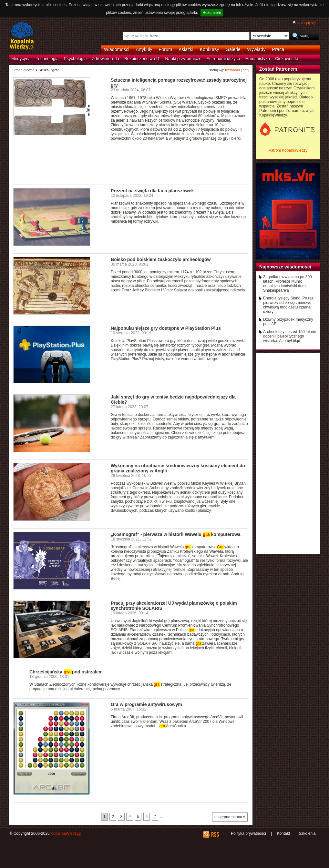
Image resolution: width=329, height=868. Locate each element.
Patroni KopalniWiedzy (288, 150)
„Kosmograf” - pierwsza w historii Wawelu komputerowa (176, 534)
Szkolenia (307, 833)
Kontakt (283, 833)
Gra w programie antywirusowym (146, 704)
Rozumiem (212, 13)
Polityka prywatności (248, 833)
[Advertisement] (131, 166)
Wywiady (256, 49)
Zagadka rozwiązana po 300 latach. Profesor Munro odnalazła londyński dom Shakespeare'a (288, 284)
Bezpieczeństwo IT (142, 59)
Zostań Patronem (278, 69)
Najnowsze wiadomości (285, 267)
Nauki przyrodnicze (183, 59)
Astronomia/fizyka (223, 59)
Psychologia (75, 59)
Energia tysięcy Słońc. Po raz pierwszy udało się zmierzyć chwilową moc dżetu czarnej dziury (288, 305)
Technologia (47, 59)
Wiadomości (117, 49)
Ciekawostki (286, 59)
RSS (215, 834)
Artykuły (144, 49)
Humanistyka (258, 59)
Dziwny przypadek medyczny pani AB (288, 322)
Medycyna (21, 59)
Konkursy (210, 49)
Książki (186, 49)
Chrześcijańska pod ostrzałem (66, 672)
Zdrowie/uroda (106, 59)
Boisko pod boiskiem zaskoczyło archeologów (161, 259)
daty (246, 70)
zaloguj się (307, 23)
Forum (166, 49)
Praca (278, 49)
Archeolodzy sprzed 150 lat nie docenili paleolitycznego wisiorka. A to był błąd (290, 336)
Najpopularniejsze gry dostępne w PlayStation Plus (166, 328)
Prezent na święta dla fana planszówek (152, 191)
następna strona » (230, 817)
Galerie (233, 49)
